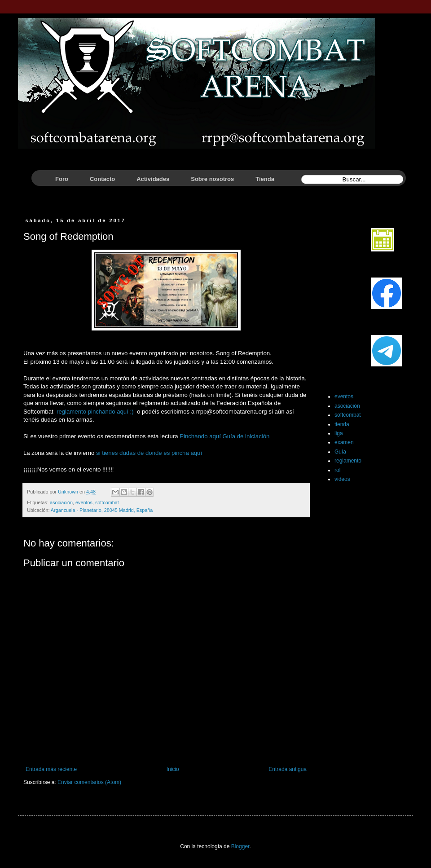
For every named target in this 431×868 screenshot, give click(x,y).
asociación (61, 502)
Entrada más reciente (51, 769)
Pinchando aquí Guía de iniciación (224, 436)
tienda (342, 424)
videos (342, 479)
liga (339, 433)
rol (337, 470)
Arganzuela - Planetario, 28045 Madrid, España (102, 510)
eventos (84, 502)
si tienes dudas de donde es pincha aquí (149, 453)
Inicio (173, 769)
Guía (340, 452)
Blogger (240, 846)
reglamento (348, 461)
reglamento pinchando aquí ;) (94, 412)
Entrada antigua (288, 769)
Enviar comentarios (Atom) (89, 782)
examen (344, 442)
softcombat (107, 502)
